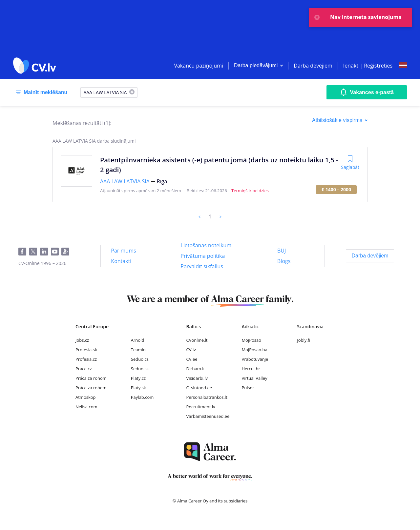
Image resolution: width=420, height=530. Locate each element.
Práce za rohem (91, 388)
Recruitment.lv (201, 407)
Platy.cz (138, 378)
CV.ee (192, 359)
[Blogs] (284, 261)
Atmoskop (86, 397)
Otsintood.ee (199, 388)
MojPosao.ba (254, 350)
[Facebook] (24, 252)
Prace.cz (84, 369)
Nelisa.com (86, 407)
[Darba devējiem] (370, 256)
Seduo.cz (140, 359)
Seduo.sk (140, 369)
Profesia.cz (86, 359)
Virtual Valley (254, 378)
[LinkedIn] (45, 252)
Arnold (138, 340)
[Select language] (403, 66)
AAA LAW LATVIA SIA (125, 181)
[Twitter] (35, 252)
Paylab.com (142, 397)
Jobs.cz (82, 340)
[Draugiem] (67, 252)
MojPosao (251, 340)
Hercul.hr (251, 369)
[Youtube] (56, 252)
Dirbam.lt (196, 369)
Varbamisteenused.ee (208, 416)
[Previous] (199, 216)
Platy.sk (138, 388)
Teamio (138, 350)
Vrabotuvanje (255, 359)
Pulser (248, 388)
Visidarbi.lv (197, 378)
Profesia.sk (86, 350)
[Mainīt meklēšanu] (40, 92)
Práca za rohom (91, 378)
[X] (132, 92)
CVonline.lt (197, 340)
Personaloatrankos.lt (207, 397)
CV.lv (191, 350)
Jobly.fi (304, 340)
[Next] (220, 216)
